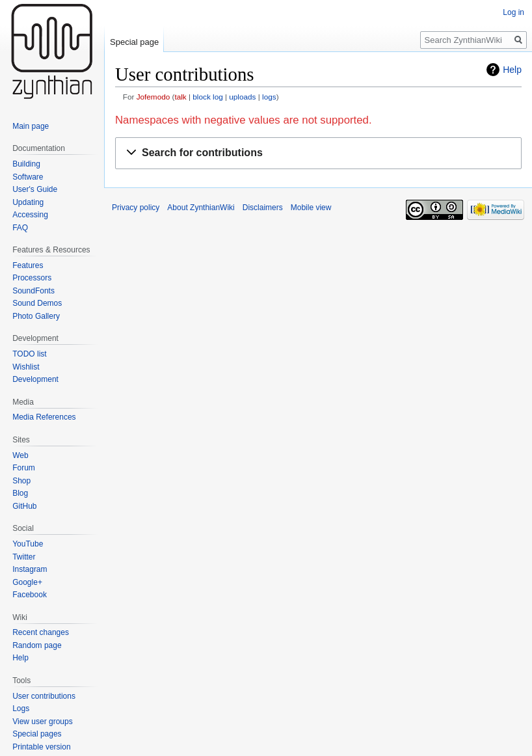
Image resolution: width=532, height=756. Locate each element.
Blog (20, 493)
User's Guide (35, 189)
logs (269, 97)
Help (512, 70)
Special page (134, 42)
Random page (37, 645)
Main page (31, 126)
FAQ (20, 228)
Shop (21, 481)
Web (20, 455)
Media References (44, 417)
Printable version (41, 747)
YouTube (28, 544)
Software (28, 177)
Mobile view (311, 208)
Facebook (30, 595)
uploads (242, 97)
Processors (32, 278)
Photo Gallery (36, 316)
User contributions (44, 696)
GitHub (24, 506)
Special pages (37, 734)
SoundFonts (33, 291)
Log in (513, 12)
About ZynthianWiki (201, 208)
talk (180, 97)
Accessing (30, 215)
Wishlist (26, 367)
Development (35, 379)
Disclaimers (263, 208)
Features (28, 265)
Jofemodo (153, 97)
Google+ (27, 582)
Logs (21, 709)
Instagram (30, 569)
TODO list (29, 354)
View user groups (43, 722)
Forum (24, 468)
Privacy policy (136, 208)
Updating (28, 202)
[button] (318, 153)
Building (26, 164)
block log (207, 97)
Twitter (24, 557)
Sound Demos (37, 303)
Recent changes (41, 632)
